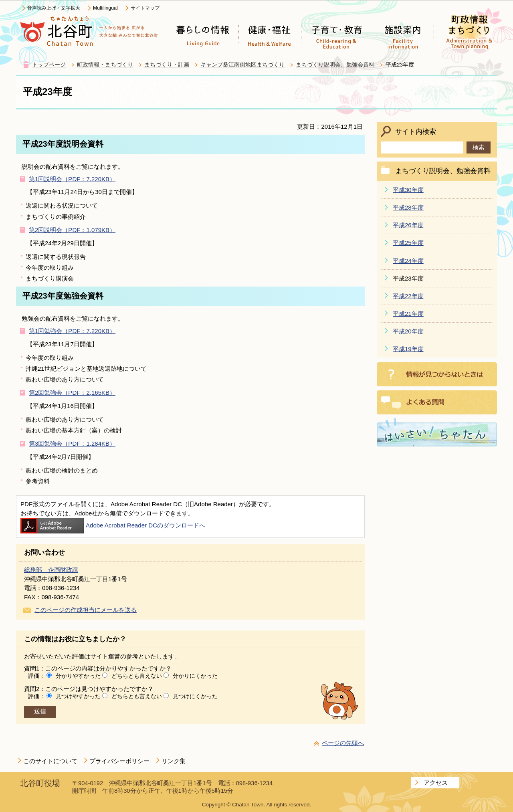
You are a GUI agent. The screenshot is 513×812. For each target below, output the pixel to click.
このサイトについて (50, 761)
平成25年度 (408, 243)
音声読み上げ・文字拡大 (54, 8)
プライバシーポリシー (119, 761)
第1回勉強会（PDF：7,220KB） (72, 331)
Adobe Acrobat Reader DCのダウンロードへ (113, 525)
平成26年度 (408, 225)
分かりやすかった (78, 676)
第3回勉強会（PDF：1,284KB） (72, 443)
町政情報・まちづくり (105, 65)
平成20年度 (408, 331)
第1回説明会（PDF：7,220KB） (72, 179)
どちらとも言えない (137, 676)
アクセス (436, 783)
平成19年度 (408, 349)
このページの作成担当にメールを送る (86, 610)
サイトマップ (145, 8)
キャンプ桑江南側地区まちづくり (242, 65)
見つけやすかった (78, 696)
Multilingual (105, 8)
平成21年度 (408, 314)
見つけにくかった (195, 696)
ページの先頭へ (343, 743)
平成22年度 (408, 296)
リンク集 (174, 761)
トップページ (49, 65)
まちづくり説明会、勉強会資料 (335, 65)
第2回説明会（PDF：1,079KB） (72, 230)
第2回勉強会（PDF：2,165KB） (72, 393)
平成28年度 (408, 207)
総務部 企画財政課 (51, 570)
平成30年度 (408, 190)
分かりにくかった (195, 676)
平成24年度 (408, 261)
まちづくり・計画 (167, 65)
